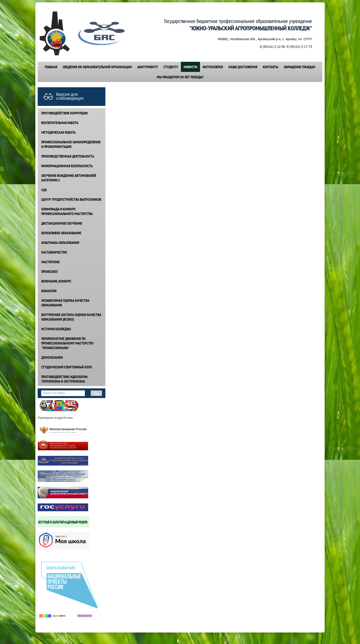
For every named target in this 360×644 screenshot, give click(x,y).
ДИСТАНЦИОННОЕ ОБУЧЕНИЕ (62, 223)
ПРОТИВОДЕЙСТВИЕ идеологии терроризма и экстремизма (64, 379)
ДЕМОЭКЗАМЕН (52, 357)
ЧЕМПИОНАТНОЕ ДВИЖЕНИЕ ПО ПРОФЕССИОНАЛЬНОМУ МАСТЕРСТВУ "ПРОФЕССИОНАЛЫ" (67, 343)
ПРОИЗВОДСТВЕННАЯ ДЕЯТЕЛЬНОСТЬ (68, 156)
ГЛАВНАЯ (51, 67)
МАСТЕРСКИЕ (51, 262)
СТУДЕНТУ (171, 67)
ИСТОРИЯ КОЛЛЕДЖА (56, 329)
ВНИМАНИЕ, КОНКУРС (56, 281)
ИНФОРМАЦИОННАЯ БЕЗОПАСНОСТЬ (67, 166)
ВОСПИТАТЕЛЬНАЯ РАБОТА (60, 123)
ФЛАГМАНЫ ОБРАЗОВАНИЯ (60, 243)
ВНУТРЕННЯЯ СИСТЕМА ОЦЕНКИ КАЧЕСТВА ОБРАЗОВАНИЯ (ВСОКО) (71, 317)
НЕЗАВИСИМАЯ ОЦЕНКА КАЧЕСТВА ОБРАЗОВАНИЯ (65, 303)
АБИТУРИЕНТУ (148, 67)
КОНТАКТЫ (271, 67)
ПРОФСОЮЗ (49, 271)
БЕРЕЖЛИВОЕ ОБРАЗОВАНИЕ (61, 233)
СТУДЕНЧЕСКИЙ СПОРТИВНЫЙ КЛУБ (67, 367)
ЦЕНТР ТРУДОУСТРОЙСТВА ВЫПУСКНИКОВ (71, 199)
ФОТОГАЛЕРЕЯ (213, 67)
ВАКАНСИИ (49, 291)
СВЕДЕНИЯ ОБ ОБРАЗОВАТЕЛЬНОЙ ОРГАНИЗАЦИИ (97, 67)
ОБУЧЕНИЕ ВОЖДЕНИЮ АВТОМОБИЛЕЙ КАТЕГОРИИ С (69, 178)
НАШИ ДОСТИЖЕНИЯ (243, 67)
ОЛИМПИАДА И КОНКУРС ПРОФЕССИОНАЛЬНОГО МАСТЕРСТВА (67, 211)
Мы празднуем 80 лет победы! (180, 77)
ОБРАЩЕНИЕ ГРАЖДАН (300, 67)
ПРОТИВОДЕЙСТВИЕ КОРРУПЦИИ (65, 113)
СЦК (44, 190)
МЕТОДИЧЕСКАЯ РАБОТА (58, 132)
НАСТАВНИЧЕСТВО (54, 252)
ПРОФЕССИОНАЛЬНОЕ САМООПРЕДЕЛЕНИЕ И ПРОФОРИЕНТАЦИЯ (71, 144)
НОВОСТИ (190, 67)
